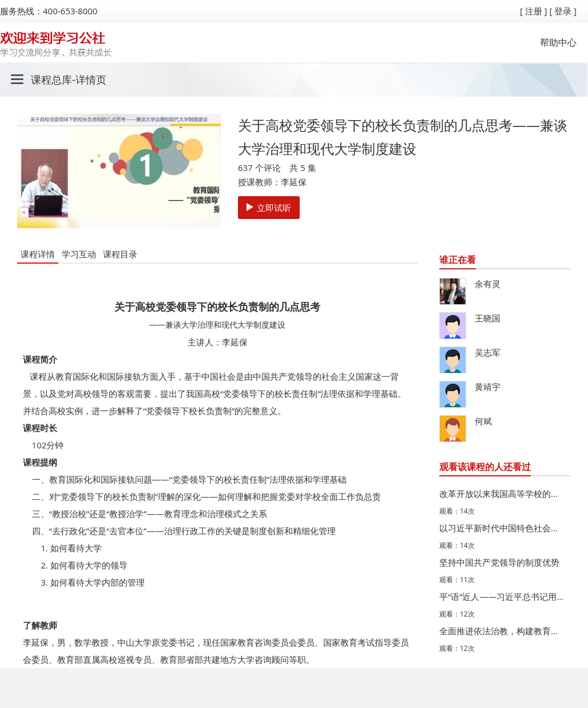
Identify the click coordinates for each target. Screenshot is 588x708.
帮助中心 (558, 42)
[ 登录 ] (563, 11)
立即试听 (269, 208)
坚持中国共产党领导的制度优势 (499, 562)
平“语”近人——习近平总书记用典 (502, 596)
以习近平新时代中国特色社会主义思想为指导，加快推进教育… (502, 528)
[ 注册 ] (534, 11)
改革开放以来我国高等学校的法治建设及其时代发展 (502, 494)
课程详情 (38, 254)
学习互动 (79, 254)
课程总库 (51, 79)
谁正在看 (458, 260)
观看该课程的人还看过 (485, 467)
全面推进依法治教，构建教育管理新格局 (502, 631)
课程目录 (120, 254)
